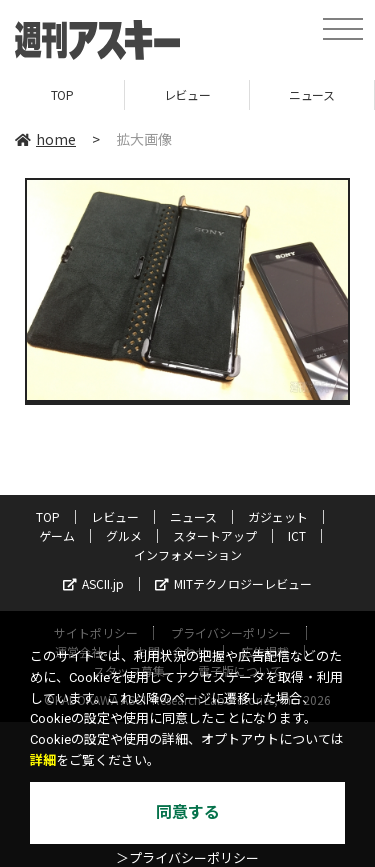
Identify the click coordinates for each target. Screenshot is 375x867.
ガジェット (278, 516)
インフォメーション (188, 554)
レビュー (187, 94)
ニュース (311, 94)
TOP (62, 94)
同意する (188, 812)
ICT (297, 535)
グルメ (124, 535)
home (45, 139)
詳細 (43, 760)
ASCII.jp (93, 583)
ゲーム (57, 535)
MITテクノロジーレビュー (233, 583)
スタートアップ (215, 535)
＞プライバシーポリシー (187, 858)
